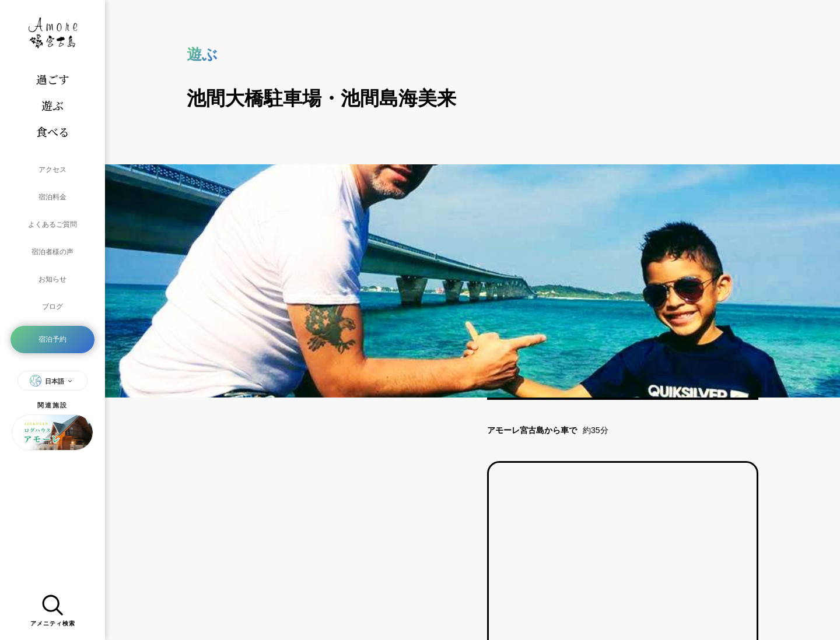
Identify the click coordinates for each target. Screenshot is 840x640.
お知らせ (52, 251)
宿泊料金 (52, 188)
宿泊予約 (52, 298)
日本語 (52, 336)
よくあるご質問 (52, 209)
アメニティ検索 (53, 607)
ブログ (52, 272)
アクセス (52, 167)
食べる (53, 131)
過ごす (53, 79)
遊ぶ (52, 105)
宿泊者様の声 (52, 230)
